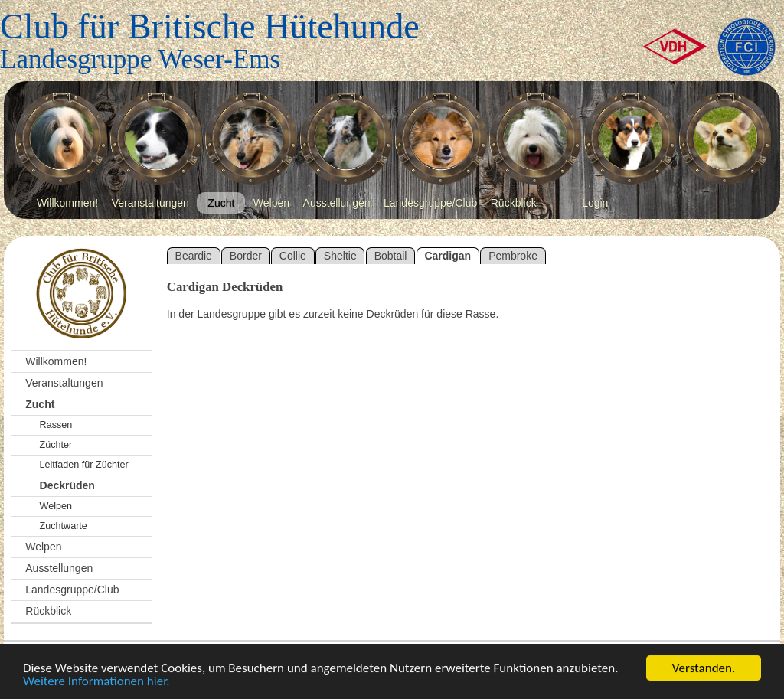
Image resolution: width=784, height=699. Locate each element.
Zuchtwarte (64, 526)
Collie (293, 256)
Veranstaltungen (150, 203)
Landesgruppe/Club (430, 203)
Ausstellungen (337, 203)
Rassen (56, 425)
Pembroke (513, 256)
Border (246, 256)
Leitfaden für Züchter (84, 465)
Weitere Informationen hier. (96, 682)
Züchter (56, 445)
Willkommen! (67, 203)
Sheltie (340, 256)
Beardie (194, 256)
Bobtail (391, 256)
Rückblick (514, 203)
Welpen (271, 203)
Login (595, 203)
